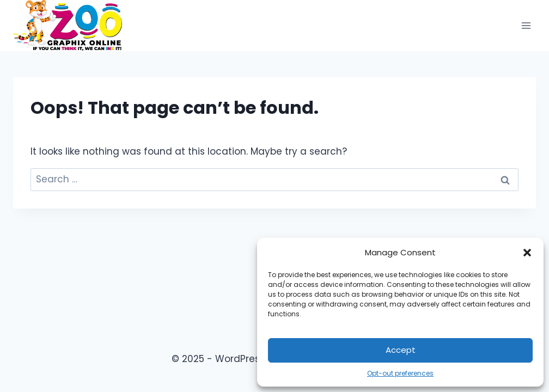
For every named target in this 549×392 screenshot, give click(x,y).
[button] (527, 253)
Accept (401, 350)
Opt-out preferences (400, 373)
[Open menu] (526, 25)
